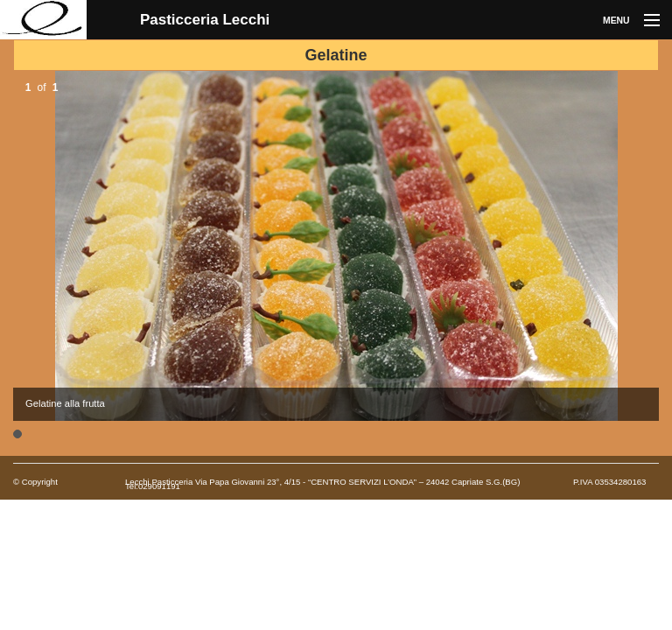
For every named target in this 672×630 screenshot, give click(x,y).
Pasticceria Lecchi (205, 20)
